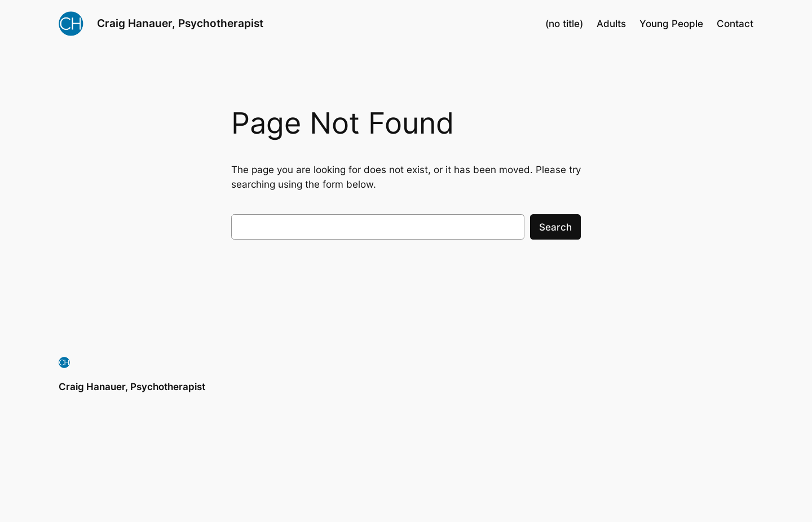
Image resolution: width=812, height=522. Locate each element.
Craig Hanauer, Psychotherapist (180, 23)
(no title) (564, 24)
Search (555, 227)
